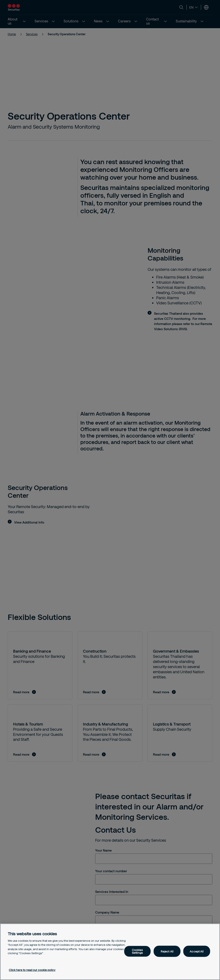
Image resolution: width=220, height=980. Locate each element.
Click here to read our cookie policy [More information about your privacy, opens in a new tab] (32, 970)
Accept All (197, 951)
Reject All (167, 951)
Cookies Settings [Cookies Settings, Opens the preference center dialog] (137, 951)
